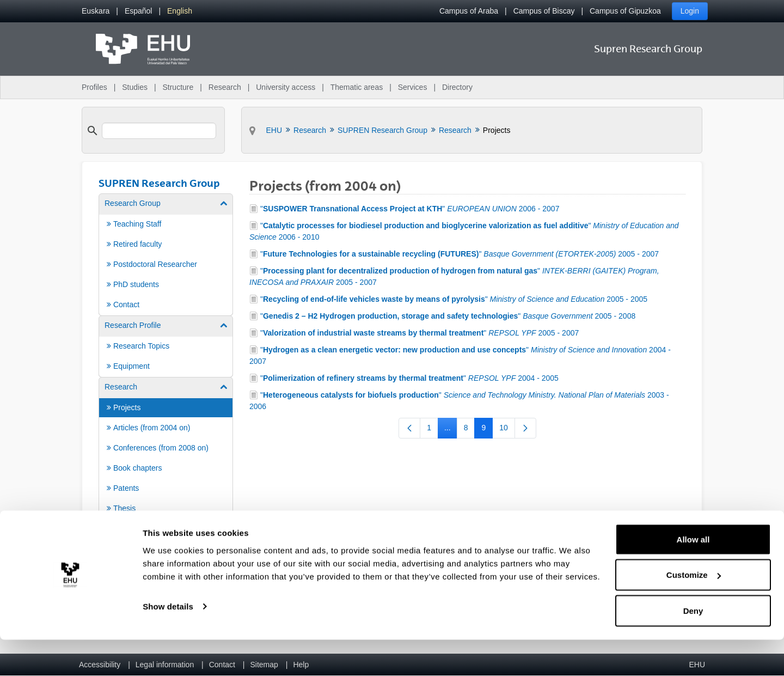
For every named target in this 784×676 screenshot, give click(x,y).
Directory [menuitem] (457, 87)
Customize (694, 611)
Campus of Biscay (544, 11)
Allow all (693, 575)
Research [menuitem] (225, 87)
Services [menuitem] (413, 87)
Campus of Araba (469, 11)
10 (507, 430)
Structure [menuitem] (178, 87)
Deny (693, 647)
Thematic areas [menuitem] (357, 87)
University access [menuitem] (286, 87)
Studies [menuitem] (135, 87)
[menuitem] (96, 11)
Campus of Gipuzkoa (625, 11)
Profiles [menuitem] (94, 87)
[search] (159, 131)
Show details (168, 642)
